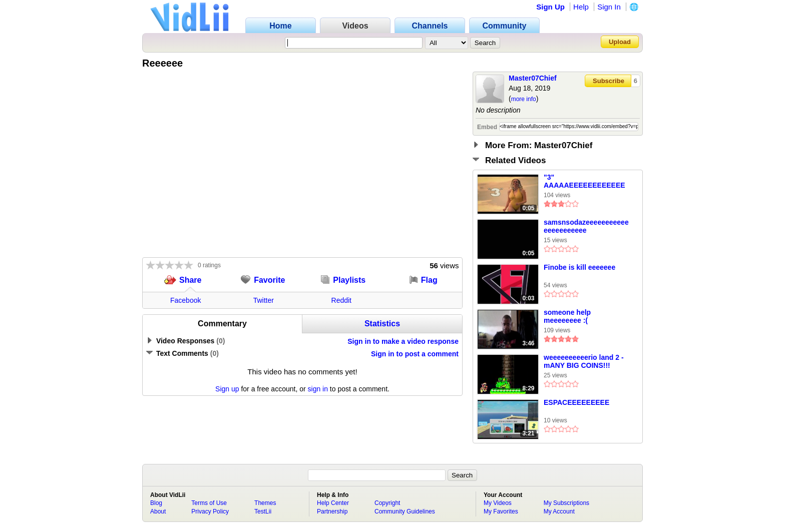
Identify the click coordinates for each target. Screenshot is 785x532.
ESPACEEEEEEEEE (576, 402)
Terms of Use (209, 503)
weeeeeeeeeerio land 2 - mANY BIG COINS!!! (584, 361)
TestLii (263, 511)
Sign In (609, 7)
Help (581, 7)
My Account (559, 511)
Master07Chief (533, 78)
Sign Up (550, 7)
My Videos (498, 503)
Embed (487, 127)
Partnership (332, 511)
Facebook (185, 300)
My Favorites (501, 511)
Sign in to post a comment (415, 354)
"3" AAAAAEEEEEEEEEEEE (584, 181)
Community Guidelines (405, 511)
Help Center (333, 503)
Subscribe (609, 81)
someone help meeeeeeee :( (567, 316)
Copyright (387, 503)
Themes (265, 503)
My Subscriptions (566, 503)
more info (524, 99)
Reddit (341, 300)
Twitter (264, 300)
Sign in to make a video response (403, 341)
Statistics (382, 324)
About (158, 511)
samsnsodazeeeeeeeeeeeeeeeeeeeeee (586, 226)
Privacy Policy (210, 511)
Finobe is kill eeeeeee (579, 267)
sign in (318, 389)
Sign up (227, 389)
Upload (620, 42)
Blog (156, 503)
